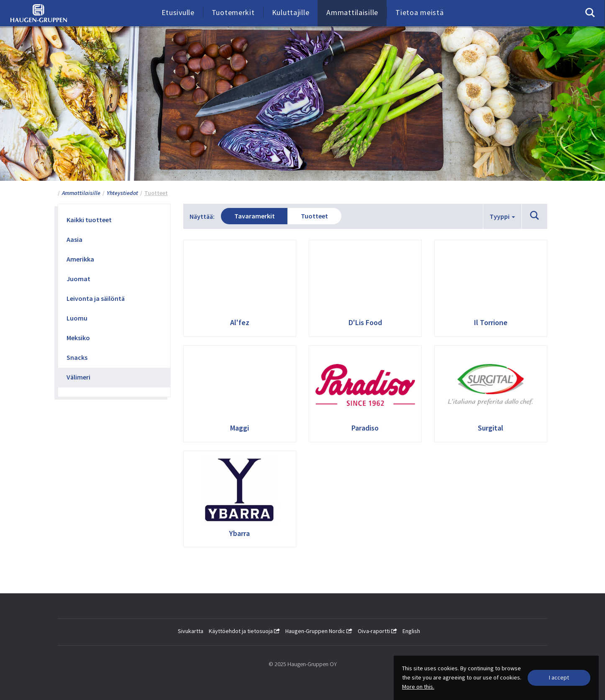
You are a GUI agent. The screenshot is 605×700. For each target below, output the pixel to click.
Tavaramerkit (256, 216)
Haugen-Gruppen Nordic (319, 631)
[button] (535, 216)
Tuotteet (320, 216)
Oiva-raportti (377, 631)
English (411, 631)
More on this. (418, 687)
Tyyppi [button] (502, 216)
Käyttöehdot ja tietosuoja (244, 631)
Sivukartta (191, 631)
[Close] (559, 678)
